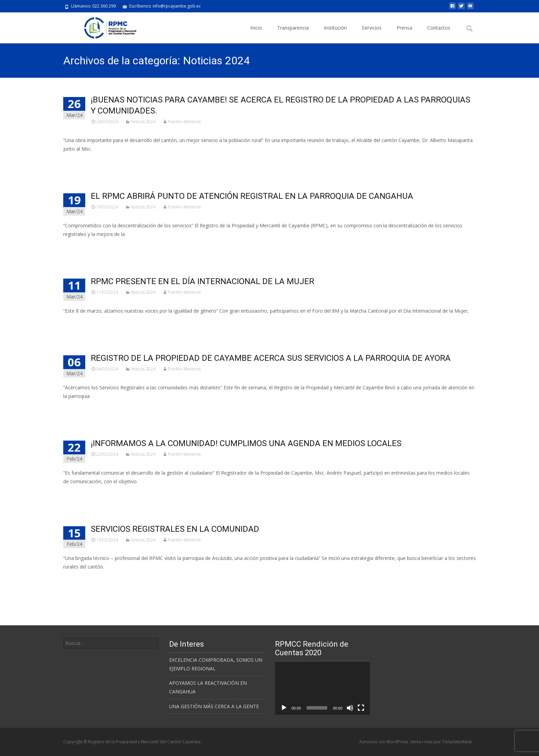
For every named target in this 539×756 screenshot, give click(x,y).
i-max (428, 742)
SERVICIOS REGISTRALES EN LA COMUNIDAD (175, 529)
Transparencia (293, 28)
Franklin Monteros (184, 122)
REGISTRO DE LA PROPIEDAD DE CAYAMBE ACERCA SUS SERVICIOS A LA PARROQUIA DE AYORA (271, 358)
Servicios (372, 28)
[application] (322, 688)
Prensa (404, 28)
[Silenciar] (350, 708)
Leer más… (77, 161)
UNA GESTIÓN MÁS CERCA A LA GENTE (214, 706)
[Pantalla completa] (361, 708)
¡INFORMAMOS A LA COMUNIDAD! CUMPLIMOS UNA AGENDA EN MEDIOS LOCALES (246, 443)
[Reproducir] (284, 708)
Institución (335, 28)
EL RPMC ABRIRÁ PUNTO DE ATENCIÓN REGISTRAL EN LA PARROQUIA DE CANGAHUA (252, 196)
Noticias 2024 (143, 122)
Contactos (439, 28)
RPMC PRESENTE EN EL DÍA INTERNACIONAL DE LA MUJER (202, 281)
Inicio (256, 28)
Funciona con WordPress (384, 742)
